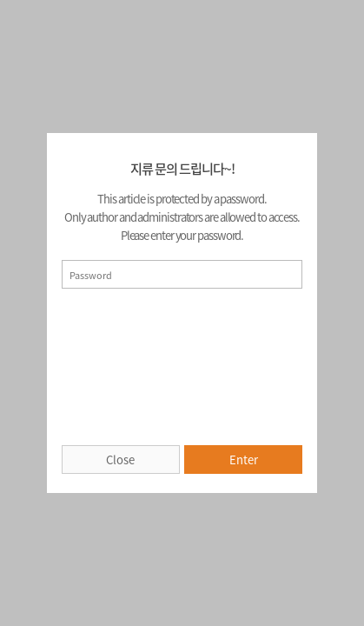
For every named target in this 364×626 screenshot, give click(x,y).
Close (120, 460)
